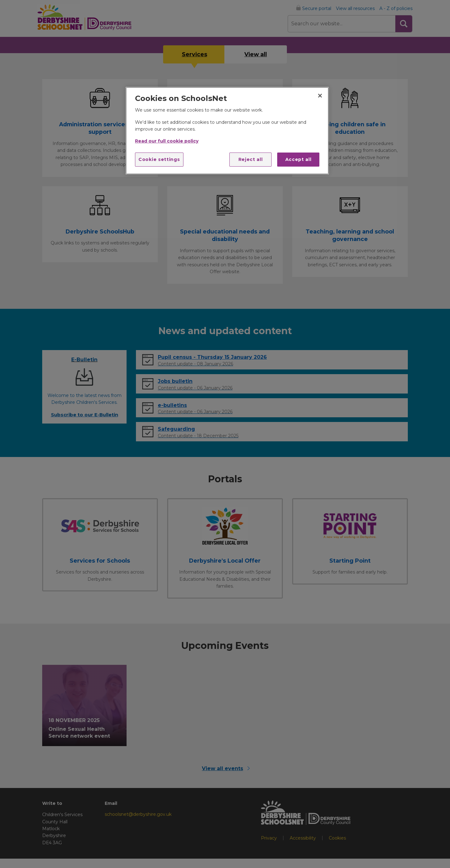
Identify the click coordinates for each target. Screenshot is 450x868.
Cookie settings (159, 159)
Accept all (298, 159)
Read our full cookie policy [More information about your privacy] (167, 141)
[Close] (320, 96)
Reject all (251, 159)
